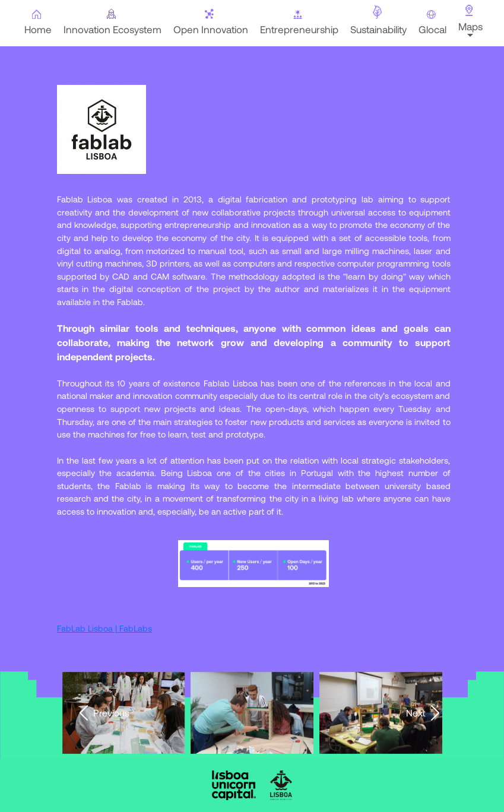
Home (37, 22)
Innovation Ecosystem (111, 22)
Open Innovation (210, 22)
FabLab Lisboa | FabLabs (104, 628)
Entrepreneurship (298, 22)
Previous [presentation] (102, 713)
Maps (469, 18)
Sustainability (377, 20)
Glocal (431, 23)
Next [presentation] (425, 713)
